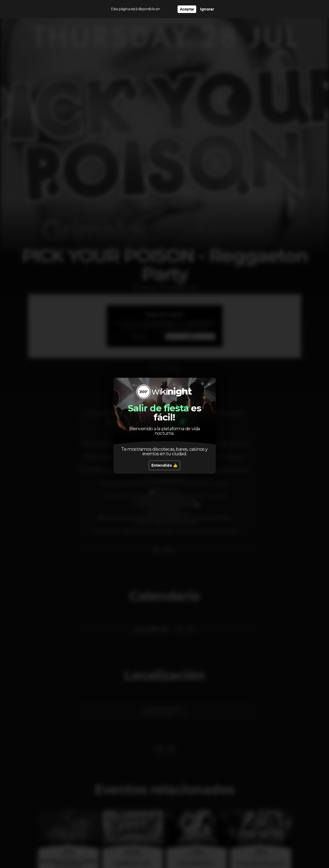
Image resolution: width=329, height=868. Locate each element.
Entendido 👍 (164, 465)
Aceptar (187, 9)
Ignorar (207, 9)
